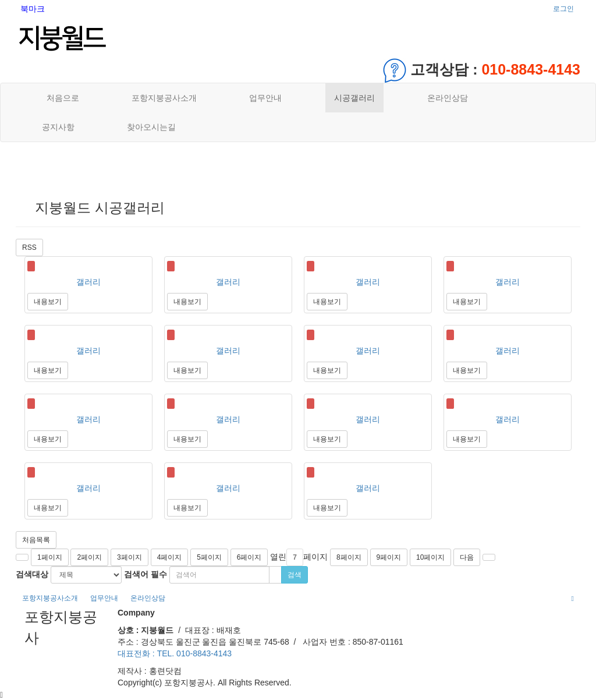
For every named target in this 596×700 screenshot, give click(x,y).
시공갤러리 (354, 98)
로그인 (563, 9)
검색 (295, 575)
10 (430, 557)
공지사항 (58, 127)
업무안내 (265, 98)
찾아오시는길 (151, 127)
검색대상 (32, 574)
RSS (29, 248)
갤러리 (88, 282)
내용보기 (48, 302)
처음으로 (61, 98)
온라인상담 (448, 98)
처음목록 (36, 540)
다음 (467, 557)
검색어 (146, 574)
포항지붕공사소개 (164, 98)
